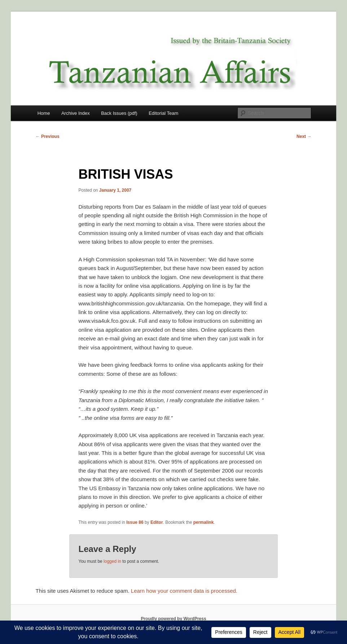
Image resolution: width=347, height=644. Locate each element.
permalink (204, 522)
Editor (157, 522)
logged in (112, 561)
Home (44, 113)
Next (304, 136)
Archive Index (76, 113)
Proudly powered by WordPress (173, 619)
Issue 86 (135, 522)
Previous (48, 136)
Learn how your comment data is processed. (184, 591)
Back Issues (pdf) (119, 113)
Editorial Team (163, 113)
